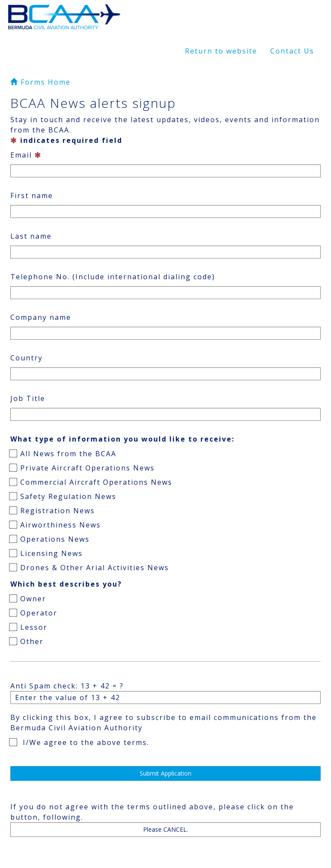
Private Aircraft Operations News (83, 468)
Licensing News (47, 553)
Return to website (221, 51)
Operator (34, 613)
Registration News (53, 511)
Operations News (50, 539)
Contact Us (292, 51)
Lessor (29, 627)
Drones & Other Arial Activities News (90, 568)
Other (27, 641)
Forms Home (41, 82)
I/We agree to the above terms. (80, 742)
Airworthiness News (56, 525)
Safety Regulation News (63, 496)
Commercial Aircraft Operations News (91, 482)
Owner (28, 599)
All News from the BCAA (63, 454)
